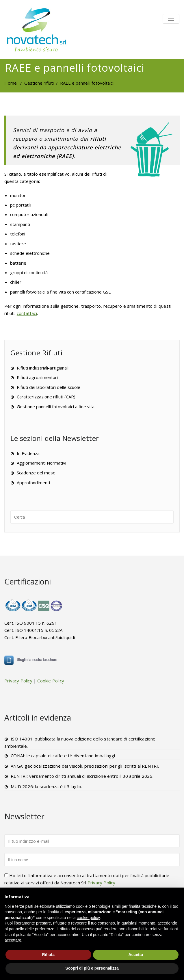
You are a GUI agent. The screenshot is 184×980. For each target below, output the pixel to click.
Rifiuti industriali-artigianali (43, 368)
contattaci (27, 313)
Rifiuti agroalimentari (37, 377)
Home (11, 83)
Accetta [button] (136, 955)
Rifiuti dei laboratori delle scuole (49, 387)
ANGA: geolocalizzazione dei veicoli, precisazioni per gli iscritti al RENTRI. (85, 766)
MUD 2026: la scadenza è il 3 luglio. (46, 786)
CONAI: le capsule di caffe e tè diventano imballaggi (63, 756)
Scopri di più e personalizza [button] (92, 968)
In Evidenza (28, 453)
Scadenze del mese (36, 473)
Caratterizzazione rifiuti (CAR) (46, 397)
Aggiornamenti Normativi (41, 463)
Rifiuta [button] (48, 955)
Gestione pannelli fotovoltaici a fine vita (56, 407)
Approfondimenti (33, 482)
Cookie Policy (51, 681)
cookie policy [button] (88, 918)
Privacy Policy (18, 681)
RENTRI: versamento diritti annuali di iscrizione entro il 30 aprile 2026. (82, 776)
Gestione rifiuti (39, 83)
